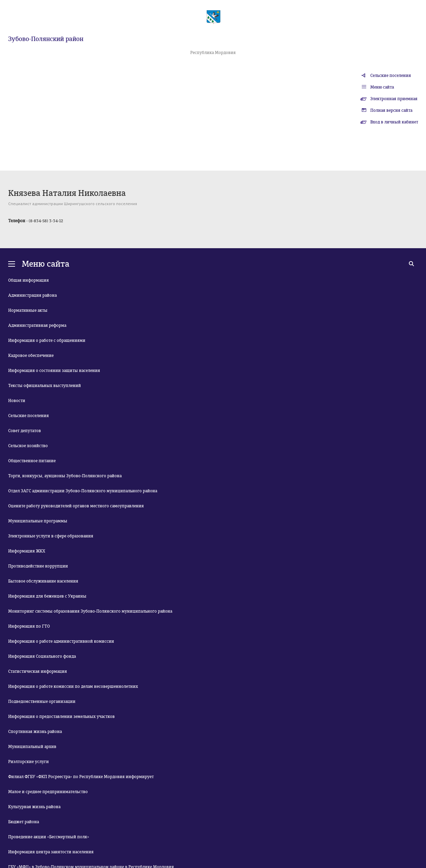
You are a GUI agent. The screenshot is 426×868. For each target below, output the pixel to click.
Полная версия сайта (391, 110)
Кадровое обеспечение (31, 356)
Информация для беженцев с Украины (47, 596)
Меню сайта (382, 87)
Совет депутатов (25, 431)
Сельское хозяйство (28, 446)
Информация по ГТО (29, 626)
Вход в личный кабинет (394, 122)
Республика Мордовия (213, 53)
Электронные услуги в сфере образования (51, 536)
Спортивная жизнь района (35, 732)
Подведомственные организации (42, 702)
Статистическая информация (38, 671)
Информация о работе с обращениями (47, 340)
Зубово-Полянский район (46, 39)
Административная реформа (37, 325)
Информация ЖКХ (27, 551)
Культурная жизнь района (34, 807)
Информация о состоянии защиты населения (54, 371)
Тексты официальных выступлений (45, 386)
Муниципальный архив (32, 747)
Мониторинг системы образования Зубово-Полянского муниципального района (90, 611)
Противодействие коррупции (38, 566)
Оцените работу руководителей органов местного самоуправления (76, 506)
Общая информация (29, 280)
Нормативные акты (28, 310)
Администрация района (32, 295)
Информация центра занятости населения (51, 852)
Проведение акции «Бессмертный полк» (49, 837)
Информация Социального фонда (42, 656)
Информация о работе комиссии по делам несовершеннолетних (73, 686)
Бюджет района (24, 822)
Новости (17, 401)
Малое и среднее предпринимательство (48, 792)
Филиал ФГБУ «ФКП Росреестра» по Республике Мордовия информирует (81, 777)
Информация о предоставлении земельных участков (61, 717)
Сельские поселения (391, 76)
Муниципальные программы (38, 521)
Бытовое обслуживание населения (43, 581)
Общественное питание (32, 461)
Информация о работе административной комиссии (61, 641)
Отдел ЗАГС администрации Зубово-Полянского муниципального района (83, 491)
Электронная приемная (394, 99)
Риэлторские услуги (29, 762)
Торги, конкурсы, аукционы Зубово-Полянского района (65, 476)
